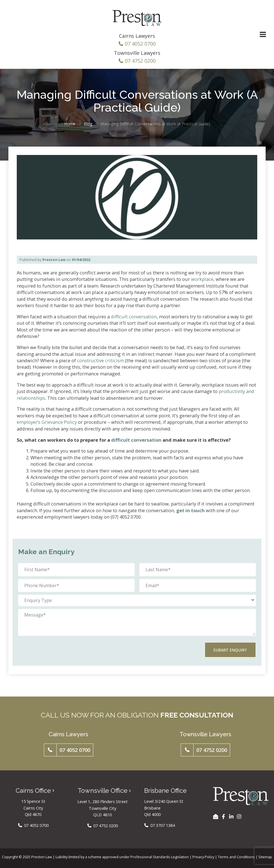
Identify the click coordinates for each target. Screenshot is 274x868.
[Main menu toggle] (258, 36)
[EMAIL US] (216, 817)
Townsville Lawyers (137, 55)
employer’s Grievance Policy (47, 424)
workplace (202, 281)
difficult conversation (134, 319)
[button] (69, 750)
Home (70, 126)
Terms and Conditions (236, 857)
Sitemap (265, 857)
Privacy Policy (203, 857)
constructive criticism (101, 363)
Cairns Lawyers (137, 38)
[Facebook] (223, 817)
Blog (88, 126)
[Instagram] (239, 817)
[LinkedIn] (231, 817)
